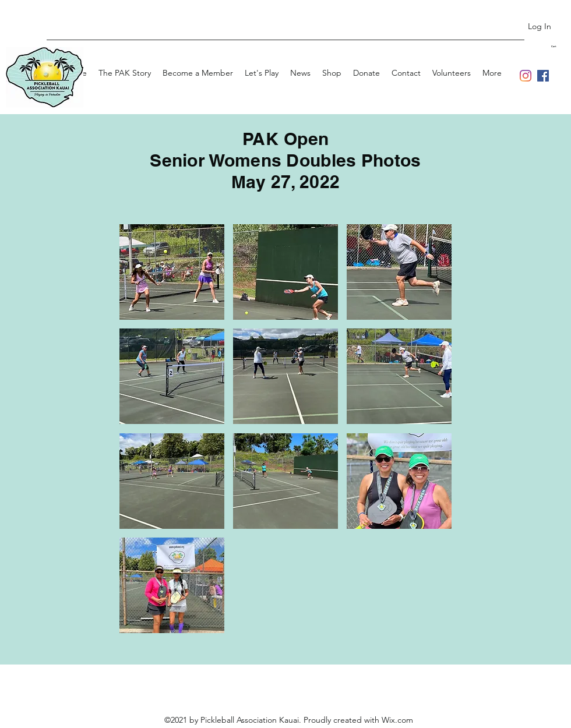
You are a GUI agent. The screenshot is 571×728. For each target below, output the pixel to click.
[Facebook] (543, 76)
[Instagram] (526, 76)
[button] (561, 46)
